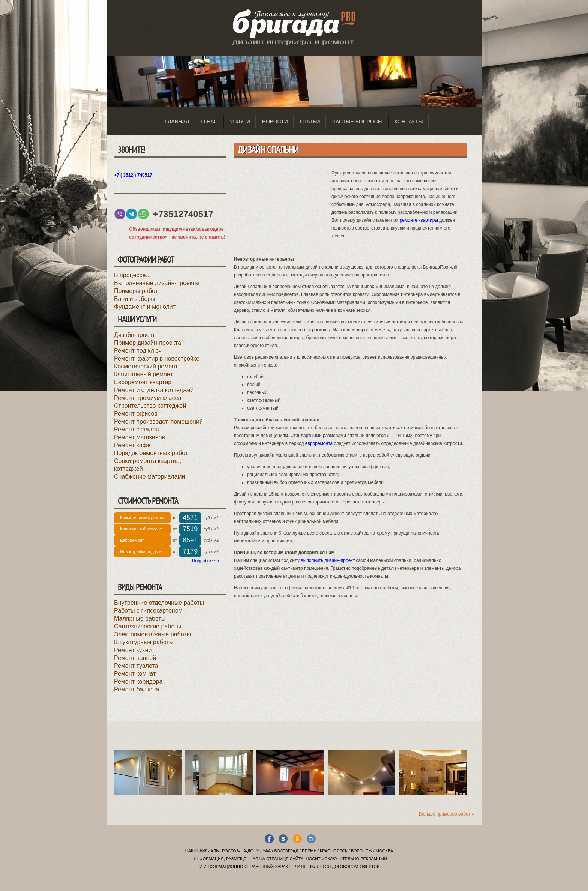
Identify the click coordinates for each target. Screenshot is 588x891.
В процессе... (132, 275)
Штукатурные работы (144, 642)
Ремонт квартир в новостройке (157, 358)
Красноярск (334, 851)
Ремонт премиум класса (148, 398)
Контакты (409, 122)
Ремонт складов (136, 429)
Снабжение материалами (150, 477)
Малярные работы (140, 618)
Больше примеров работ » (446, 814)
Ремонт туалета (136, 666)
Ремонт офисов (136, 414)
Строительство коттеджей (150, 406)
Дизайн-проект (134, 335)
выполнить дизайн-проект (328, 560)
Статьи (310, 122)
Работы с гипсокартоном (148, 611)
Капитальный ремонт (143, 374)
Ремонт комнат (135, 674)
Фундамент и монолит (145, 307)
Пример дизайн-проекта (148, 343)
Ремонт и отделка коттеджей (154, 390)
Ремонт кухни (133, 650)
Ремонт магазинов (139, 437)
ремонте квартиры (419, 220)
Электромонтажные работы (152, 634)
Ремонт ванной (135, 658)
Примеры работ (136, 291)
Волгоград (286, 851)
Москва (384, 851)
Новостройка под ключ (142, 551)
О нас (210, 122)
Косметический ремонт (146, 366)
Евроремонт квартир (143, 382)
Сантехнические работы (148, 626)
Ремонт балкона (136, 689)
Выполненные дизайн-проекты (157, 283)
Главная (177, 122)
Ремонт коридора (138, 681)
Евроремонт (132, 540)
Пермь (309, 851)
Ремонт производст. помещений (158, 421)
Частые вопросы (357, 122)
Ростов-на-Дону (241, 851)
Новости (275, 122)
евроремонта (319, 443)
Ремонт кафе (132, 445)
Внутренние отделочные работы (159, 603)
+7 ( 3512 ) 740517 (133, 175)
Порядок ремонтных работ (151, 453)
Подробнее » (205, 561)
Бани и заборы (135, 299)
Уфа (267, 851)
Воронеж (362, 851)
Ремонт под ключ (138, 351)
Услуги (240, 122)
